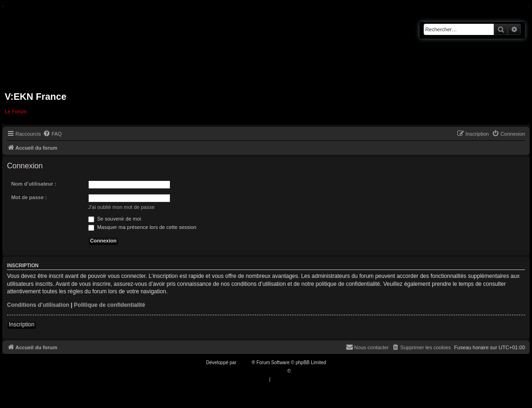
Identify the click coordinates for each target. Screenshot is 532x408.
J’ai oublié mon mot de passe (121, 207)
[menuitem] (52, 134)
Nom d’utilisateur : (34, 184)
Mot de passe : (29, 197)
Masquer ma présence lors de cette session (142, 227)
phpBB (245, 363)
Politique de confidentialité (109, 305)
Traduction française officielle (256, 371)
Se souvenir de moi (115, 219)
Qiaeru (299, 371)
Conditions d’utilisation (38, 305)
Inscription (22, 325)
